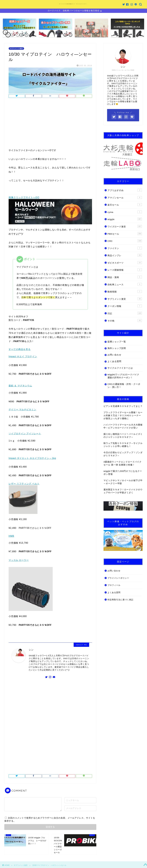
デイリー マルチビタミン (22, 410)
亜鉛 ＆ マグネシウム (20, 386)
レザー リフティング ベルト (24, 484)
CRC (125, 241)
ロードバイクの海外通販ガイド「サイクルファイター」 (73, 4)
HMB (11, 536)
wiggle (125, 219)
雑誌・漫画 (125, 277)
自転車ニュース (125, 285)
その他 (125, 321)
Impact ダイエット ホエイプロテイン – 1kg (32, 458)
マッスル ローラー (19, 561)
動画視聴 (125, 292)
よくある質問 (114, 362)
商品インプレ (125, 256)
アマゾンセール (125, 198)
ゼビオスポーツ (125, 263)
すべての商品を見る (20, 350)
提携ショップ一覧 (117, 342)
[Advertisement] (50, 124)
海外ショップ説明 (117, 349)
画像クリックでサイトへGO (24, 198)
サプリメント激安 (16, 49)
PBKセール (125, 234)
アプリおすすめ (125, 191)
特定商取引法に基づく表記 (120, 600)
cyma (125, 212)
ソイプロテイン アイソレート (25, 434)
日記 (125, 314)
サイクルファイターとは (120, 368)
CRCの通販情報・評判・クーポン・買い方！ (122, 386)
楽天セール (125, 205)
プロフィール (114, 586)
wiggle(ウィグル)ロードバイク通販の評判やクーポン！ (122, 376)
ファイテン (125, 248)
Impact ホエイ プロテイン (23, 357)
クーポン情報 (125, 306)
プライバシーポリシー (118, 578)
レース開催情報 (125, 270)
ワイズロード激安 (125, 227)
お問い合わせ (114, 355)
